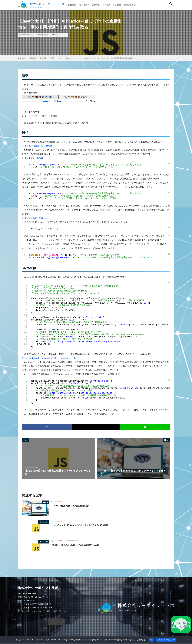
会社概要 (71, 5)
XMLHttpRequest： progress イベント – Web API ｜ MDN (50, 358)
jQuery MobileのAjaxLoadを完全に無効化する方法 (80, 545)
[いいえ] (189, 640)
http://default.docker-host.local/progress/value (89, 342)
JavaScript (62, 35)
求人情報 (117, 5)
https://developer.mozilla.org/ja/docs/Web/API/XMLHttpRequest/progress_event (96, 334)
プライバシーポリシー (166, 640)
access (56, 622)
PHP (56, 35)
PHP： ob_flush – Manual (34, 218)
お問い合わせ (130, 5)
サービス (83, 5)
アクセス (106, 5)
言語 (52, 58)
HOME (23, 58)
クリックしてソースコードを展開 (41, 116)
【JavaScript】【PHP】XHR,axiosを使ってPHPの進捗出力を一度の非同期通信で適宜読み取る (100, 58)
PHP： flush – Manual (32, 158)
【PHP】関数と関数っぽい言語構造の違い (75, 505)
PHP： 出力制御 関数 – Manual (37, 146)
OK (151, 640)
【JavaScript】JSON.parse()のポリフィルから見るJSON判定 (85, 525)
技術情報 (95, 5)
